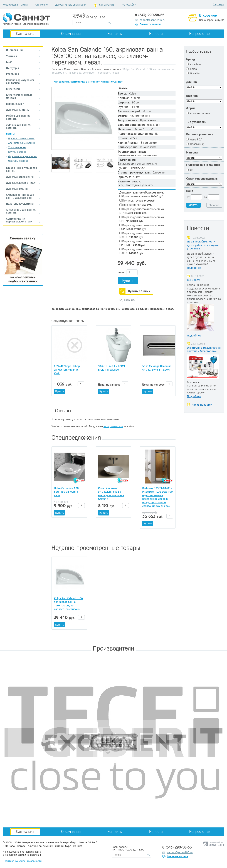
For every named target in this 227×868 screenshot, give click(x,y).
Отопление (41, 5)
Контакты (115, 34)
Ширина (192, 96)
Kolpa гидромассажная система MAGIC (142, 235)
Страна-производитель (202, 179)
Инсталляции (14, 50)
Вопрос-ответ (200, 34)
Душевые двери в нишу (21, 183)
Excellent (194, 64)
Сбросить (214, 205)
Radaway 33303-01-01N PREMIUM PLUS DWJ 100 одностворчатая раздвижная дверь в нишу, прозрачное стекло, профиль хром (157, 497)
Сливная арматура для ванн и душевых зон (20, 196)
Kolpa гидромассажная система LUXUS (142, 251)
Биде (9, 62)
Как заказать (107, 5)
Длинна (192, 82)
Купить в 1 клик (139, 291)
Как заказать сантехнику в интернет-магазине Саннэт (88, 81)
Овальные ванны (18, 161)
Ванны (10, 134)
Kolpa (192, 69)
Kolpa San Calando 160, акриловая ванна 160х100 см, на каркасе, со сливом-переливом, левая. (69, 605)
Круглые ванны (17, 152)
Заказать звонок (150, 24)
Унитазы (11, 56)
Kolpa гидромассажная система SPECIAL (142, 243)
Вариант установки (200, 134)
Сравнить (130, 300)
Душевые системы (18, 110)
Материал (193, 152)
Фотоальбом (129, 5)
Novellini (193, 73)
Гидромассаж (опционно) (204, 165)
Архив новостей (202, 405)
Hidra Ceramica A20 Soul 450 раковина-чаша (66, 492)
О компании (71, 34)
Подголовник (136, 205)
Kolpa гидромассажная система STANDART (142, 211)
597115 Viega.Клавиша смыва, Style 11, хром (157, 368)
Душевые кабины (17, 189)
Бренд (191, 59)
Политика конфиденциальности (22, 861)
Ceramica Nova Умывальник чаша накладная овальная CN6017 (111, 493)
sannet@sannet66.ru (153, 20)
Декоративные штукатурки (71, 5)
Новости (156, 34)
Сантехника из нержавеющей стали (19, 220)
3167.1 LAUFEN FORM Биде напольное (112, 368)
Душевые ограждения (20, 177)
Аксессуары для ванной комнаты (21, 211)
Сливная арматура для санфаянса (20, 81)
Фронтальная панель (142, 196)
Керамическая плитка (15, 5)
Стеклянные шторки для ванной (21, 169)
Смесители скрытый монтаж (19, 96)
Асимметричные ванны (22, 143)
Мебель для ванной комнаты (18, 117)
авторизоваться (113, 426)
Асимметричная (198, 113)
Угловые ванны (17, 147)
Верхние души (15, 104)
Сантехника (25, 34)
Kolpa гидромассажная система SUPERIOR (142, 227)
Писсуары (12, 68)
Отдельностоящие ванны (22, 156)
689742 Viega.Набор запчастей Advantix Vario (67, 369)
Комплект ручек (137, 200)
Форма (191, 108)
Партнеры (219, 4)
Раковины (12, 74)
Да (190, 170)
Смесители (13, 89)
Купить (128, 280)
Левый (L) (194, 139)
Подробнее (194, 268)
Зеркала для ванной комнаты (19, 126)
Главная (56, 69)
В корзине (208, 15)
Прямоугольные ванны (21, 138)
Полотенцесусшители (20, 204)
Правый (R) (195, 144)
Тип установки (196, 122)
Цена (190, 191)
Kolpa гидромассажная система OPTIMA (142, 219)
